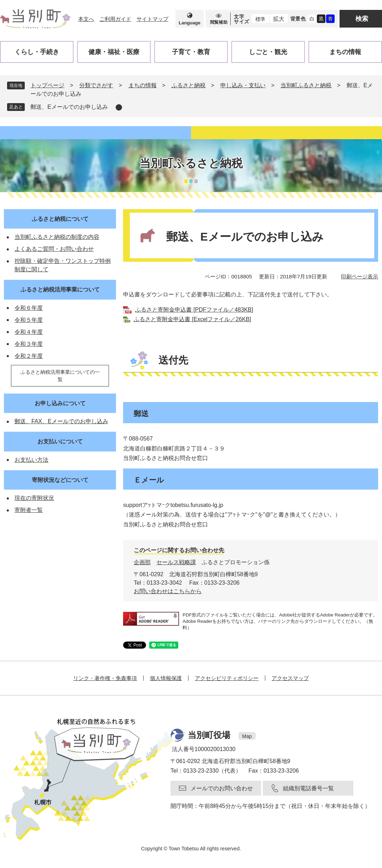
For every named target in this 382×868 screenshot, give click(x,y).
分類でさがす (96, 85)
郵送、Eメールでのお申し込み (69, 107)
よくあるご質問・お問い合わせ (54, 249)
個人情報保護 (166, 678)
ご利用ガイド (115, 19)
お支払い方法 (31, 460)
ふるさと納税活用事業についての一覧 (60, 376)
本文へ (86, 19)
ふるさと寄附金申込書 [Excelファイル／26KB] (192, 319)
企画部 (142, 562)
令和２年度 (29, 356)
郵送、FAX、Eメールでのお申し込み (61, 421)
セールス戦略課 (176, 562)
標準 (260, 19)
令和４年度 (29, 332)
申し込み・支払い (243, 85)
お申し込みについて (60, 403)
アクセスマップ (290, 678)
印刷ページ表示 (360, 276)
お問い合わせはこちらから (168, 591)
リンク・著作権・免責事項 (105, 678)
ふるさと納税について (60, 219)
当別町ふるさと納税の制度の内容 (57, 237)
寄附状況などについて (60, 480)
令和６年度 (29, 308)
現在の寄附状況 (34, 498)
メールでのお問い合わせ (222, 788)
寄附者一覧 (29, 510)
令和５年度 (29, 320)
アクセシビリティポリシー (227, 678)
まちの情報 (143, 85)
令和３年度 (29, 344)
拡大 (279, 19)
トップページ (47, 85)
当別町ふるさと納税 (306, 85)
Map (247, 736)
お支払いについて (60, 441)
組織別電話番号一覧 (308, 788)
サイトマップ (152, 19)
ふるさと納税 (189, 85)
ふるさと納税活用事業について (60, 290)
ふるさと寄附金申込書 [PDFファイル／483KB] (194, 310)
